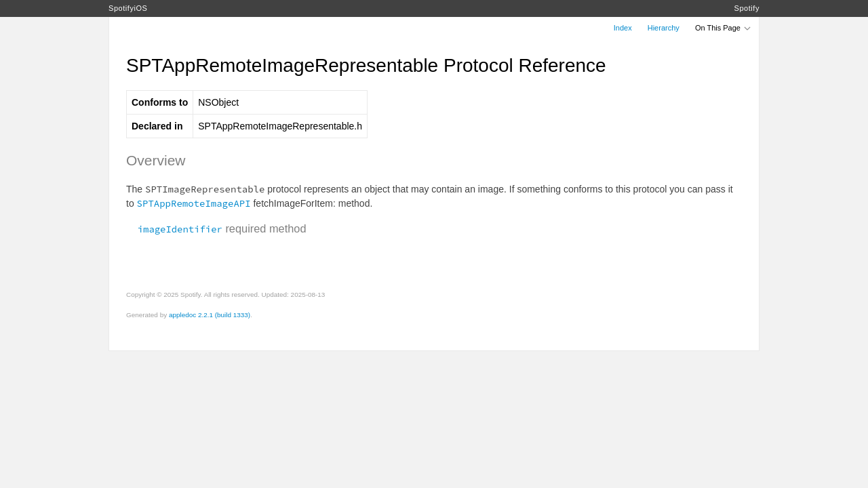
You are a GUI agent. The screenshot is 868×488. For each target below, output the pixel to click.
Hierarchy (664, 28)
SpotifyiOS (128, 8)
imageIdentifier (174, 229)
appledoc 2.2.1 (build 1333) (210, 315)
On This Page (724, 28)
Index (623, 28)
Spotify (747, 8)
